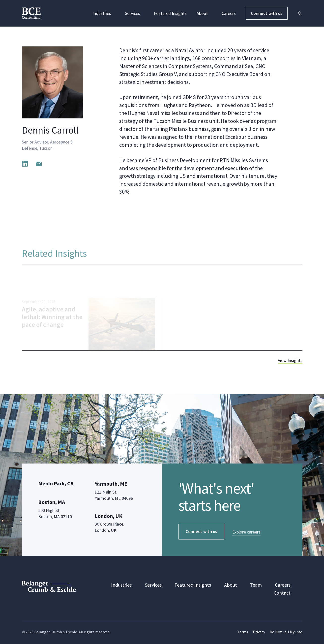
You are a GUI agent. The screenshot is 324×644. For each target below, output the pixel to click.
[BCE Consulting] (31, 13)
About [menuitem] (231, 585)
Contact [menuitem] (282, 593)
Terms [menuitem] (243, 632)
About (204, 13)
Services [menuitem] (153, 585)
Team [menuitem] (256, 585)
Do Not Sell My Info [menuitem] (286, 632)
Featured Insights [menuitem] (193, 585)
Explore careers (246, 532)
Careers (229, 13)
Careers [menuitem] (283, 585)
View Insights (290, 360)
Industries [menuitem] (121, 585)
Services (134, 13)
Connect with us (267, 13)
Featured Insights (170, 13)
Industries (104, 13)
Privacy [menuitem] (259, 632)
